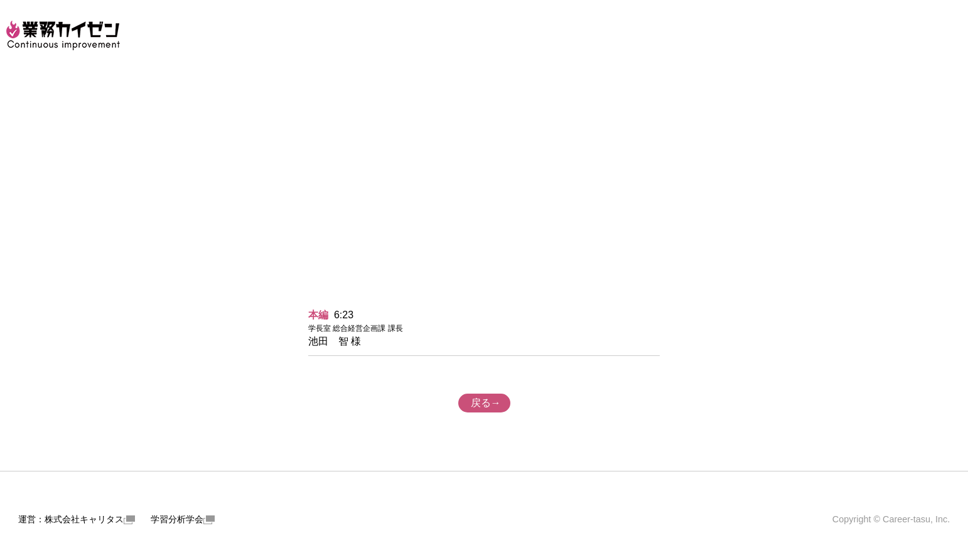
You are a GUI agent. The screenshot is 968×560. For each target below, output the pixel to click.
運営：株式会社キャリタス (77, 519)
